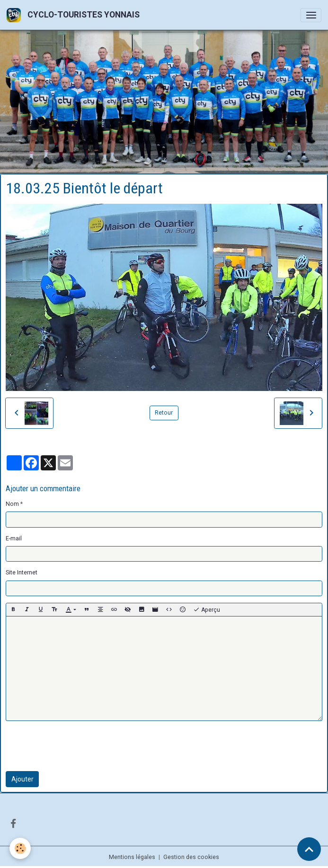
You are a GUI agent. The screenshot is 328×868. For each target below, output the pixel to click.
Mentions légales (132, 857)
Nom (12, 504)
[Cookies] (20, 848)
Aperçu (207, 610)
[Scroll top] (309, 849)
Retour (164, 413)
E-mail (14, 538)
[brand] (75, 15)
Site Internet (22, 573)
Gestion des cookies (191, 857)
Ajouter (22, 779)
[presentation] (78, 746)
